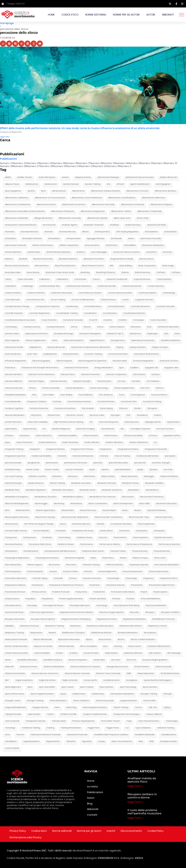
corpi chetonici (49, 320)
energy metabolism (104, 368)
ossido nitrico (106, 531)
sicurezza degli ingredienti (155, 660)
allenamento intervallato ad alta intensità (25, 211)
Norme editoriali (96, 15)
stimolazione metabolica (122, 694)
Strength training (35, 701)
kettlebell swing (12, 470)
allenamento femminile (103, 205)
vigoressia (87, 741)
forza (122, 395)
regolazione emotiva (107, 619)
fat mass (136, 381)
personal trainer (118, 551)
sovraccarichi (90, 680)
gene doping (106, 408)
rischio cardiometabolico (143, 640)
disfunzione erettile (14, 347)
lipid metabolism (123, 470)
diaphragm (153, 334)
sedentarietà (111, 653)
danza (100, 327)
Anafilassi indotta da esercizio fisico (142, 780)
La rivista (92, 787)
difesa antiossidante (74, 340)
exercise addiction (14, 381)
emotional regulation (143, 361)
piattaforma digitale (74, 558)
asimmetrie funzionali (15, 245)
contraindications (93, 307)
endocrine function (169, 361)
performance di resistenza (139, 544)
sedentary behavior (133, 653)
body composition (147, 266)
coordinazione (110, 313)
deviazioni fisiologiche (90, 334)
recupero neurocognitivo (43, 619)
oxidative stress (84, 538)
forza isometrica (159, 395)
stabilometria (79, 694)
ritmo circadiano (89, 646)
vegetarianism (53, 741)
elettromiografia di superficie (92, 361)
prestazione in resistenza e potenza (66, 585)
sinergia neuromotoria (117, 667)
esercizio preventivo (91, 374)
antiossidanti (170, 232)
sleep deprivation (146, 673)
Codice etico (70, 15)
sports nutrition (150, 687)
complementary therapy (17, 307)
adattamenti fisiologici (108, 177)
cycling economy (32, 327)
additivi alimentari (168, 177)
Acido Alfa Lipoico (47, 177)
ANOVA (85, 232)
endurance (10, 368)
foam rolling (66, 395)
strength (168, 694)
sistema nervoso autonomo (45, 673)
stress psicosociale (105, 701)
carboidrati (10, 286)
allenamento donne (46, 205)
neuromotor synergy (45, 517)
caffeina (161, 273)
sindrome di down (29, 667)
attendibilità (130, 245)
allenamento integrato (161, 205)
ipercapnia (170, 456)
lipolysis (153, 470)
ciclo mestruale (12, 300)
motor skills (145, 504)
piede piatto (108, 558)
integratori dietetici (55, 449)
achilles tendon (25, 177)
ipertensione (52, 463)
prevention (95, 585)
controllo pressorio (14, 313)
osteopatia (159, 531)
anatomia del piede (157, 225)
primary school (39, 592)
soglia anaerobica (24, 680)
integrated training (14, 449)
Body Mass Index (13, 273)
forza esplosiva (138, 395)
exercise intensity (59, 381)
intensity (104, 456)
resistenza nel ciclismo (131, 626)
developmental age (64, 334)
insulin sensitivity (70, 442)
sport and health (47, 687)
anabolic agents (70, 225)
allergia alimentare (43, 218)
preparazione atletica (15, 585)
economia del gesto (118, 354)
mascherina (89, 476)
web (141, 741)
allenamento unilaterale (16, 218)
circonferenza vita (35, 300)
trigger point (93, 728)
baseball (23, 259)
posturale (58, 578)
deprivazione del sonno (36, 334)
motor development (123, 504)
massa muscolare (129, 476)
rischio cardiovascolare (16, 646)
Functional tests (129, 402)
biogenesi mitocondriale (122, 259)
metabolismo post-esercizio (102, 497)
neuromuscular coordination (109, 517)
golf (128, 415)
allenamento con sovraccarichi (50, 198)
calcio (8, 279)
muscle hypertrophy (46, 510)
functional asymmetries (79, 402)
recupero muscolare (15, 619)
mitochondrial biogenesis (17, 504)
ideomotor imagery (86, 429)
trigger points (112, 728)
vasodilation (11, 741)
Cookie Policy (155, 831)
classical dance (108, 300)
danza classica (117, 327)
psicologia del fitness (53, 606)
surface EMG (149, 701)
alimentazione (59, 191)
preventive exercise (115, 585)
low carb (168, 470)
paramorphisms (140, 538)
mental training (57, 483)
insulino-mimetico (114, 442)
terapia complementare (95, 714)
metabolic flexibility (154, 483)
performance (87, 544)
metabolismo (152, 490)
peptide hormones (163, 538)
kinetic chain (33, 470)
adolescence (32, 184)
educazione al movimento (147, 354)
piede (93, 558)
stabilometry (98, 694)
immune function (165, 429)
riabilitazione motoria (101, 633)
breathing (85, 273)
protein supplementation (71, 599)
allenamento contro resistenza (87, 198)
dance (74, 327)
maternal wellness (169, 476)
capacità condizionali (117, 279)
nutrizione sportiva (81, 524)
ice (44, 429)
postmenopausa (13, 572)
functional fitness (106, 402)
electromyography (41, 361)
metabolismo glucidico (46, 497)
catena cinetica (13, 293)
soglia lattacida (70, 680)
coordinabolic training (67, 313)
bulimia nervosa (143, 273)
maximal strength (13, 483)
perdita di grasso (66, 544)
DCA (149, 327)
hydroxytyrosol (132, 422)
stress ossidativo (81, 701)
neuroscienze (11, 524)
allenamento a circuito (137, 191)
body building (126, 266)
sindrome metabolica (54, 667)
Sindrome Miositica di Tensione (85, 667)
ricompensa (150, 633)
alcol (43, 191)
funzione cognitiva (14, 408)
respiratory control (157, 626)
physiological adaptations (17, 558)
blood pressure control (93, 266)
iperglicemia (34, 463)
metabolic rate (12, 490)
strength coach (13, 701)
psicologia (32, 606)
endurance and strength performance (40, 368)
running (118, 646)
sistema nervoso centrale (77, 673)
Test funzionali (12, 721)
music (125, 510)
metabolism (134, 490)
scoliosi (59, 653)
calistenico (45, 279)
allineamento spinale (97, 218)
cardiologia (28, 286)
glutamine (36, 415)
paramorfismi (120, 538)
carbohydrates (164, 279)
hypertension (173, 422)
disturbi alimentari (56, 347)
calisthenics (62, 279)
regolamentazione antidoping (76, 619)
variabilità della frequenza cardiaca (111, 735)
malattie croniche (37, 476)
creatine (123, 320)
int (156, 442)
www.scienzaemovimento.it (52, 790)
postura (53, 572)
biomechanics (42, 266)
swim (57, 707)
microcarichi (128, 497)
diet (166, 334)
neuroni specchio (164, 517)
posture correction (92, 578)
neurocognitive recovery (17, 517)
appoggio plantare (96, 239)
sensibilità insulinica (53, 660)
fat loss (122, 381)
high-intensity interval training (69, 422)
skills (129, 673)
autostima (151, 252)
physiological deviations (47, 558)
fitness (32, 388)
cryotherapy (11, 327)
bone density (33, 273)
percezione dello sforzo (40, 544)
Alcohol (31, 191)
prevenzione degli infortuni (162, 585)
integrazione (106, 449)
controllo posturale (165, 307)
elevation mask (120, 361)
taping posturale (13, 714)
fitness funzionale (51, 388)
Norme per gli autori (126, 15)
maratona (73, 476)
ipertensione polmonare (76, 463)
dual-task (32, 354)
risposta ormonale (43, 646)
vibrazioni (71, 741)
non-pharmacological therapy (39, 524)
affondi (120, 184)
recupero (150, 612)
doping (120, 347)
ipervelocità (140, 463)
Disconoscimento (131, 831)
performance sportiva (169, 544)
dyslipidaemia (50, 354)
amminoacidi (49, 225)
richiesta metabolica (128, 633)
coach (126, 300)
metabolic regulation (36, 490)
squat (63, 694)
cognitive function (144, 300)
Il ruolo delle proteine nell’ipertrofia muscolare (144, 812)
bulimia (125, 273)
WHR (152, 741)
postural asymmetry (159, 572)
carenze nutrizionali (132, 286)
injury (8, 442)
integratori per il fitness (82, 449)
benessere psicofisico (94, 259)
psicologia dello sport (80, 606)
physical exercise (162, 551)
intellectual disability (41, 456)
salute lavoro (135, 646)
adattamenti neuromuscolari (139, 177)
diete (55, 340)
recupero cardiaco (170, 612)
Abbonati (168, 15)
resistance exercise (30, 626)
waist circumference (122, 741)
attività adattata (13, 252)
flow (34, 395)
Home (51, 15)
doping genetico (138, 347)
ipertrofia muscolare (118, 463)
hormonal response (109, 422)
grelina (157, 415)
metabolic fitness (130, 483)
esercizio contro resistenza (41, 374)
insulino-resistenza (139, 442)
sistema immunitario (15, 673)
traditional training (31, 728)
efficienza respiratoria (16, 361)
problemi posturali (61, 592)
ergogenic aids (171, 368)
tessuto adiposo (154, 714)
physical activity (140, 551)
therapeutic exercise (36, 721)
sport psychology (128, 687)
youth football (12, 748)
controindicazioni (116, 307)
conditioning (72, 307)
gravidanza (142, 415)
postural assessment (133, 572)
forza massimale (13, 402)
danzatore (136, 327)
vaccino (20, 735)
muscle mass (68, 510)
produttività (99, 592)
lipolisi (140, 470)
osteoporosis (29, 538)
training (50, 728)
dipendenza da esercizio (143, 340)
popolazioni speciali (139, 565)
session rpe (99, 660)
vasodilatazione (169, 735)
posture (73, 578)
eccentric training (93, 354)
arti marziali (116, 239)
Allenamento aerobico (166, 191)
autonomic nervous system (127, 252)
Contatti (92, 815)
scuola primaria (91, 653)
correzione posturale (73, 320)
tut (127, 728)
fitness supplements (124, 388)
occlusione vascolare (121, 524)
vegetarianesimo (31, 741)
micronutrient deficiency (152, 497)
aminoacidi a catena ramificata (21, 225)
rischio (121, 640)
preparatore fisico (169, 578)
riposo (89, 640)
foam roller (48, 395)
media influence (36, 483)
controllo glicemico (140, 307)
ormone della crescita (16, 531)
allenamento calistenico (17, 198)
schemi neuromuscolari (16, 653)
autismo (81, 252)
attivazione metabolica (153, 245)
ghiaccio (123, 408)
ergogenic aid (152, 368)
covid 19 (93, 320)
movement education (166, 504)
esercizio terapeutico (117, 374)
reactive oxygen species (112, 612)
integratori (35, 449)
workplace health (169, 741)
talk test (153, 707)
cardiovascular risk (107, 286)
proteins (130, 599)
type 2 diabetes (143, 728)
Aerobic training (93, 184)
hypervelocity (30, 429)
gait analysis (88, 408)
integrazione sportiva (15, 456)
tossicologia (172, 721)
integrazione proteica (128, 449)
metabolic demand (107, 483)
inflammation (111, 436)
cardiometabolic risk (49, 286)
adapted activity (83, 177)
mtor (7, 510)
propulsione (47, 599)
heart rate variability (38, 422)
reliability (9, 626)
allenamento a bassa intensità (105, 191)
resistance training (55, 626)
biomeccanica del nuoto (17, 266)
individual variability (68, 436)
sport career (68, 687)
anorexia (49, 232)
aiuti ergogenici (163, 184)
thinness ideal (59, 721)
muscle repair (109, 510)
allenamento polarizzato (63, 211)
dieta (177, 334)
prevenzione (137, 585)
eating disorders (71, 354)
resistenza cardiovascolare (100, 626)
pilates (123, 558)
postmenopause (35, 572)
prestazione (37, 585)
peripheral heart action (93, 551)
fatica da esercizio (14, 388)
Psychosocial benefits (156, 606)
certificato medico (147, 293)
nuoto (63, 524)
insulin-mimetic (92, 442)
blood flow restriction (65, 266)
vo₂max (101, 741)
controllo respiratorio (39, 313)
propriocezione (12, 599)
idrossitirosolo (108, 429)
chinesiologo (169, 293)
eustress (156, 374)
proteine (116, 599)
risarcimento (105, 640)
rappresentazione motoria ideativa (76, 612)
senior (8, 660)
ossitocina (124, 531)
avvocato (167, 252)
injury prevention (24, 442)
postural (88, 572)
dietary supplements (36, 340)
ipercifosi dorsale (13, 463)
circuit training (58, 300)
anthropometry (102, 232)
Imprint (111, 831)
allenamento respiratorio (93, 211)
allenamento (78, 191)
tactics (138, 707)
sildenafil (9, 667)
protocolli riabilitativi (150, 599)
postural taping (40, 578)
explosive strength (82, 381)
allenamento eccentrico (74, 205)
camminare (80, 279)
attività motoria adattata (58, 252)
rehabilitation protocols (163, 619)
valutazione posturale (77, 735)
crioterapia (139, 320)
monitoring (59, 504)
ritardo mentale (66, 646)
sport (30, 687)
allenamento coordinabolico (122, 198)
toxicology (10, 728)
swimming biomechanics (95, 707)
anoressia (10, 232)
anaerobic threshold (94, 225)
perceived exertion (14, 544)
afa (109, 184)
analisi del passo (133, 225)
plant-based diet (13, 565)
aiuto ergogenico (13, 191)
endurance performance (76, 368)
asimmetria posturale (151, 239)
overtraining (64, 538)
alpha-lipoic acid (122, 218)
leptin (92, 470)
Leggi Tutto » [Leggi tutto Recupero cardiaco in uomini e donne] (135, 802)
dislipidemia (35, 347)
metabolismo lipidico (73, 497)
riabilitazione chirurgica (73, 633)
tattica (50, 714)
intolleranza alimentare (147, 456)
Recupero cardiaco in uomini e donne (142, 796)
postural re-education (16, 578)
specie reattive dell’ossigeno (158, 680)
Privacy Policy (18, 831)
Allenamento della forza (154, 198)
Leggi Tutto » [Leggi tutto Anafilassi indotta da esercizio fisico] (135, 786)
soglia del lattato (47, 680)
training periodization (71, 728)
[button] (170, 4)
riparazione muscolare (69, 640)
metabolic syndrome (112, 490)
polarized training (91, 565)
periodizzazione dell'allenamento (60, 551)
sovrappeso (132, 680)
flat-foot (145, 388)
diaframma (135, 334)
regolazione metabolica (134, 619)
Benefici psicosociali (43, 259)
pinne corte (160, 558)
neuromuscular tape (139, 517)
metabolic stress (88, 490)
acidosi (65, 177)
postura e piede (70, 572)
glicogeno (152, 408)
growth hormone (13, 422)
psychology (102, 606)
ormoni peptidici (41, 531)
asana (131, 239)
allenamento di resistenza (18, 205)
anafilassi (114, 225)
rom (105, 646)
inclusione (25, 436)
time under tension (110, 721)
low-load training (14, 476)
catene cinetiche (36, 293)
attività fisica (34, 252)
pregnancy (149, 578)
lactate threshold (74, 470)
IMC (122, 429)
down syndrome (13, 354)
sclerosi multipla (42, 653)
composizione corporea (47, 307)
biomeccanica (146, 259)
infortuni (153, 436)
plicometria (54, 565)
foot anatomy (106, 395)
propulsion (30, 599)
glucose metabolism (15, 415)
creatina (108, 320)
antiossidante (151, 232)
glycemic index (97, 415)
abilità (8, 177)
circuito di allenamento (83, 300)
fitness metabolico (75, 388)
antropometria (73, 239)
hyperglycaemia (153, 422)
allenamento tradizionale (150, 211)
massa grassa (108, 476)
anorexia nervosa (67, 232)
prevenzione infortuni (15, 592)
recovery (134, 612)
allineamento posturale (70, 218)
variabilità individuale (145, 735)
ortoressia (61, 531)
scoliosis (73, 653)
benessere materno (68, 259)
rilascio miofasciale (43, 640)
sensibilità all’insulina (27, 660)
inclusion (9, 436)
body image (168, 266)
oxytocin (103, 538)
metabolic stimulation (63, 490)
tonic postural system (149, 721)
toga (129, 721)
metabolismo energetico (17, 497)
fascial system (104, 381)
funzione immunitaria (65, 408)
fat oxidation (153, 381)
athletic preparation (69, 245)
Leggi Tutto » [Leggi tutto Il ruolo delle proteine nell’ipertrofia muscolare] (135, 818)
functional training (152, 402)
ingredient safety (172, 436)
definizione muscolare (168, 327)
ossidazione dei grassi (83, 531)
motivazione (76, 504)
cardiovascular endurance (79, 286)
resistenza (75, 626)
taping (167, 707)
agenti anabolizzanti (140, 184)
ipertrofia (98, 463)
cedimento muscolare (62, 293)
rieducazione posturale (16, 640)
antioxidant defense (32, 239)
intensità (62, 456)
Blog (90, 804)
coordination (90, 313)
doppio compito (160, 347)
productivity (81, 592)
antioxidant (10, 239)
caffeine (176, 273)
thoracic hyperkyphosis (83, 721)
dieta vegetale (12, 340)
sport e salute (87, 687)
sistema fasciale (163, 667)
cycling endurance (56, 327)
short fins (131, 660)
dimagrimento (118, 340)
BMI (112, 266)
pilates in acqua (140, 558)
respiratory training (14, 633)
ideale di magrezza (61, 429)
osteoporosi (11, 538)
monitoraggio (41, 504)
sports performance (15, 694)
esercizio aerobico (14, 374)
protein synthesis (98, 599)
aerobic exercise (71, 184)
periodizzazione (31, 551)
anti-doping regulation (127, 232)
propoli (144, 592)
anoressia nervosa (29, 232)
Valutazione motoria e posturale (46, 735)
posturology (131, 578)
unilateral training (166, 728)
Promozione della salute (123, 592)
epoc (122, 368)
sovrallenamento (111, 680)
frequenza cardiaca (37, 402)
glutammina (54, 415)
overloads (47, 538)
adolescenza (51, 184)
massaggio (149, 476)
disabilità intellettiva (170, 340)
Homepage (7, 23)
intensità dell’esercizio (83, 456)
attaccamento (92, 245)
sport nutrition (107, 687)
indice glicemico (44, 436)
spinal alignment (13, 687)
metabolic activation (81, 483)
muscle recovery (88, 510)
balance (9, 259)
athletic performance (43, 245)
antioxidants (54, 239)
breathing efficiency (106, 273)
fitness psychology (99, 388)
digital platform (97, 340)
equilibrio (135, 368)
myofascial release (157, 510)
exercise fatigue (36, 381)
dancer (87, 327)
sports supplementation (42, 694)
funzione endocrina (39, 408)
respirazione (36, 633)
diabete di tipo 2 (115, 334)
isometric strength (161, 463)
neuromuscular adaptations (75, 517)
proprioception (160, 592)
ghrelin (137, 408)
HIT (91, 422)
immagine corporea (140, 429)
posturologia (113, 578)
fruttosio (57, 402)
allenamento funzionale (133, 205)
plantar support (35, 565)
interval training (122, 456)
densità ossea (12, 334)
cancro (96, 279)
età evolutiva (139, 374)
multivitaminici (23, 510)
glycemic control (75, 415)
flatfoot (160, 388)
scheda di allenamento (159, 646)
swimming (71, 707)
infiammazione (91, 436)
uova (7, 735)
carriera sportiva (156, 286)
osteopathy (142, 531)
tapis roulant (34, 714)
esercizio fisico (68, 374)
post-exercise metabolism (167, 565)
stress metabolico (58, 701)
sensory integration (78, 660)
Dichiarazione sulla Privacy (26, 837)
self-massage (174, 653)
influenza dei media (133, 436)
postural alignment (107, 572)
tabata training (121, 707)
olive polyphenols (146, 524)
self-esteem (155, 653)
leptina (105, 470)
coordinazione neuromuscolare (20, 320)
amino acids (143, 218)
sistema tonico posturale (108, 673)
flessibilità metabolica (15, 395)
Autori (151, 15)
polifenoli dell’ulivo (114, 565)
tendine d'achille (68, 714)
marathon (57, 476)
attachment (112, 245)
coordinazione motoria (134, 313)
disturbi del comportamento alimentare (91, 347)
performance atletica (110, 544)
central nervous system (90, 293)
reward (52, 633)
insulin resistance (47, 442)
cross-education (158, 320)
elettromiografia (64, 361)
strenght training (149, 694)
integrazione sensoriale (156, 449)
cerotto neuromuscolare (120, 293)
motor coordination (98, 504)
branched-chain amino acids (60, 273)
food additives (86, 395)
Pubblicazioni (8, 159)
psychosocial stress (14, 612)
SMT (7, 680)
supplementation (129, 701)
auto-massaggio (99, 252)
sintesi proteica (142, 667)
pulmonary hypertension (42, 612)
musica (138, 510)
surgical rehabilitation (16, 707)
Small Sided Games (170, 673)
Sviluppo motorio (40, 707)
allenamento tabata (121, 211)
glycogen (115, 415)
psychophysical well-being (126, 606)
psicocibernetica (13, 606)
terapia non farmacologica (126, 714)
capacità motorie (142, 279)
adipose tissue (12, 184)
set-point (116, 660)
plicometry (71, 565)
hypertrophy (11, 429)
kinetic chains (52, 470)
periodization (11, 551)
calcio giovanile (25, 279)
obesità (100, 524)
